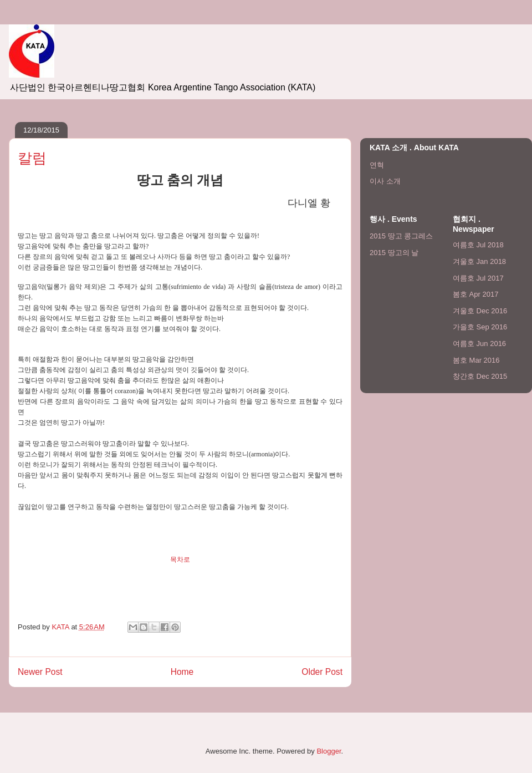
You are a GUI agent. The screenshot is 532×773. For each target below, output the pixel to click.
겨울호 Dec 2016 (480, 311)
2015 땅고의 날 (394, 253)
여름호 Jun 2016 (479, 344)
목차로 (180, 560)
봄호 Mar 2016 (476, 360)
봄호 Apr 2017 (475, 294)
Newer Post (40, 672)
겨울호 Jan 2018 (479, 261)
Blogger (329, 751)
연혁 (377, 165)
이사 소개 (385, 181)
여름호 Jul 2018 (478, 245)
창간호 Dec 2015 (480, 376)
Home (182, 672)
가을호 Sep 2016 (480, 327)
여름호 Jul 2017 (478, 278)
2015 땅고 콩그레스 (401, 236)
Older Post (322, 672)
